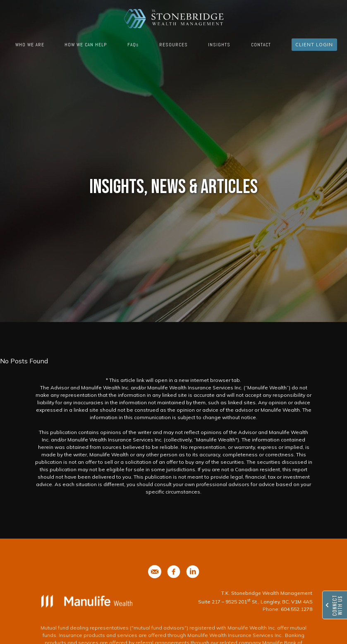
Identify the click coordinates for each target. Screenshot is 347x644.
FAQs (133, 45)
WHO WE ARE (30, 45)
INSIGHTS (219, 45)
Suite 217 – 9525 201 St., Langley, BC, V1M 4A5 (255, 602)
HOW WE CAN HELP (86, 45)
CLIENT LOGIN (314, 45)
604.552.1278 (297, 609)
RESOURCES (173, 45)
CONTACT (261, 45)
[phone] (155, 572)
